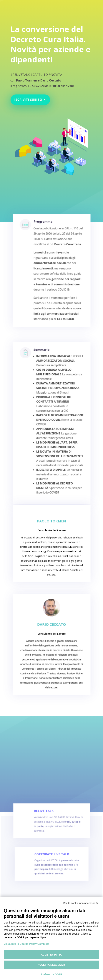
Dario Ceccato (51, 634)
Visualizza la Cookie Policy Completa (26, 944)
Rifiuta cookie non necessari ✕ (81, 903)
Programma (44, 236)
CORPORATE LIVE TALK (52, 862)
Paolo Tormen (52, 530)
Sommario (43, 371)
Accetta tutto (51, 955)
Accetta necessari (52, 965)
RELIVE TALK (45, 821)
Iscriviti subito (30, 95)
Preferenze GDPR (51, 974)
